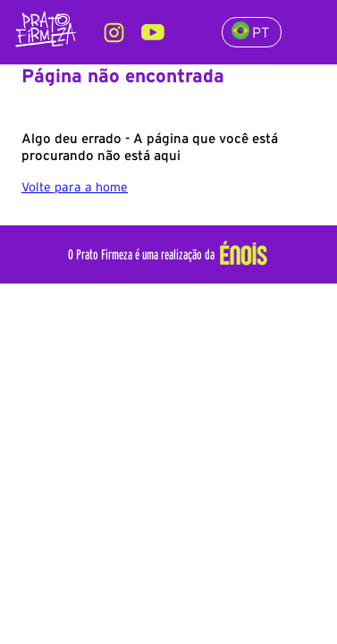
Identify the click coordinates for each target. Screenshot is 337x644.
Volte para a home (75, 187)
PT (250, 31)
